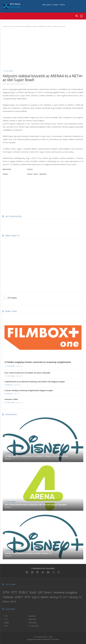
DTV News (12, 298)
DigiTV (36, 597)
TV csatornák (13, 26)
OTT (14, 592)
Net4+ (36, 174)
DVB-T (19, 597)
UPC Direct (45, 592)
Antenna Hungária (65, 592)
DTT (66, 597)
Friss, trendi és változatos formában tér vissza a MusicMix (27, 373)
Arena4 (30, 169)
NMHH (45, 597)
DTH (6, 592)
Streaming (9, 385)
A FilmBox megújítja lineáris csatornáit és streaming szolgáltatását (38, 362)
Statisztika (32, 619)
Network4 (43, 174)
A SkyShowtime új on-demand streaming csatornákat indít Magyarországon (35, 382)
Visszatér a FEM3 (11, 399)
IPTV (27, 597)
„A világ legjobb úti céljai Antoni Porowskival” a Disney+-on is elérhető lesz (36, 456)
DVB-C (23, 592)
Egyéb (7, 622)
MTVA (13, 602)
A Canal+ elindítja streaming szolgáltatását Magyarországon (29, 390)
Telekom (8, 597)
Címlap (5, 26)
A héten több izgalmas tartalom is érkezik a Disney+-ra (28, 553)
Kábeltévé (32, 616)
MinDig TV (56, 597)
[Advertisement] (43, 46)
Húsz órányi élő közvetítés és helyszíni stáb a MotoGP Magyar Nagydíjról (36, 505)
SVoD (33, 592)
